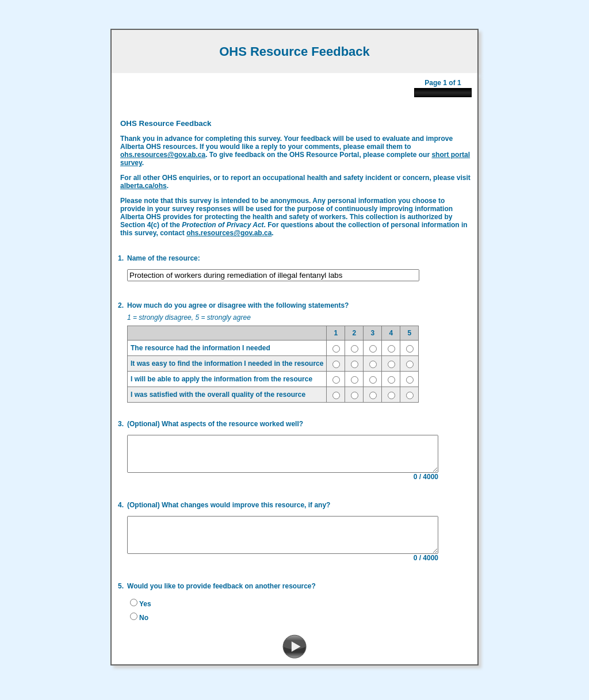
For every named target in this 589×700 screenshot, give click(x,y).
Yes (142, 610)
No (140, 624)
